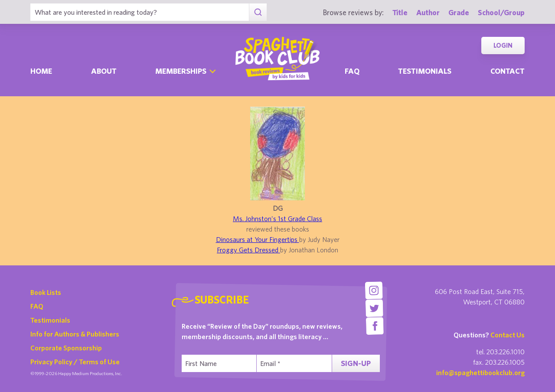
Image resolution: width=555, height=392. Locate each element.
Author (428, 12)
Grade (459, 12)
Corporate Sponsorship (66, 348)
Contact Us (508, 335)
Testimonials (425, 71)
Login (503, 45)
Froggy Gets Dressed (248, 250)
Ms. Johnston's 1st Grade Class (277, 219)
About (104, 71)
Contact (508, 71)
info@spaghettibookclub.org (480, 372)
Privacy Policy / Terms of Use (75, 362)
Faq (352, 71)
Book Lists (46, 292)
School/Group (501, 12)
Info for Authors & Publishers (75, 334)
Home (41, 71)
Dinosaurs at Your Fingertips (258, 239)
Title (400, 12)
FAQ (37, 306)
